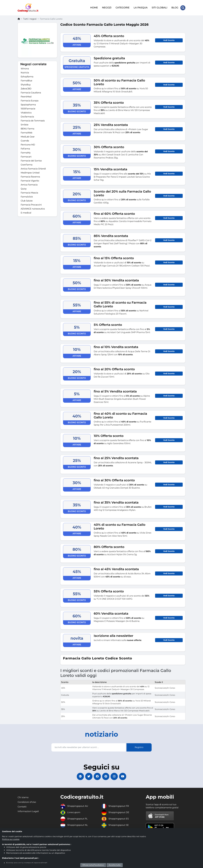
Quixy (24, 188)
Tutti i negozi (30, 18)
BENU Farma (28, 128)
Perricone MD (28, 144)
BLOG (175, 7)
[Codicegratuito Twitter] (88, 776)
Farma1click (27, 196)
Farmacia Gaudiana (31, 92)
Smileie (25, 124)
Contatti (22, 807)
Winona (25, 68)
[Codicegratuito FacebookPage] (97, 776)
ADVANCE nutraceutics (33, 208)
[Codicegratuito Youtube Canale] (124, 776)
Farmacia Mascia (29, 192)
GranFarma (27, 164)
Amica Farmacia (29, 184)
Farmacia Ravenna (30, 176)
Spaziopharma (28, 104)
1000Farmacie (28, 108)
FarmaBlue (26, 80)
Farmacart (26, 156)
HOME (94, 7)
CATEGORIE (122, 7)
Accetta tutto (115, 865)
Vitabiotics (26, 112)
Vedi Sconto (169, 40)
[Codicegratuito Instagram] (115, 776)
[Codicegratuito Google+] (79, 776)
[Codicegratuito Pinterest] (106, 776)
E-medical (26, 212)
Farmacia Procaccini (31, 204)
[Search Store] (183, 7)
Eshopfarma (27, 76)
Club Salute (27, 200)
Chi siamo (23, 797)
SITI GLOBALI (159, 7)
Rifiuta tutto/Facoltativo (93, 865)
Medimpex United (30, 172)
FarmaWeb (26, 132)
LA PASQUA (140, 7)
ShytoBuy (26, 84)
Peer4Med (26, 96)
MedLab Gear (28, 136)
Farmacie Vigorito (30, 180)
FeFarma (25, 148)
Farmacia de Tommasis (33, 120)
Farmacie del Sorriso (31, 160)
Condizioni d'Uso (27, 802)
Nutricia (25, 72)
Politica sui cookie (11, 839)
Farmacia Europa (30, 100)
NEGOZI (107, 7)
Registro (139, 747)
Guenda (25, 140)
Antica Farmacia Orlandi (33, 168)
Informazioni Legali (29, 812)
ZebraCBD (26, 88)
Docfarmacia (27, 116)
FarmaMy (26, 152)
